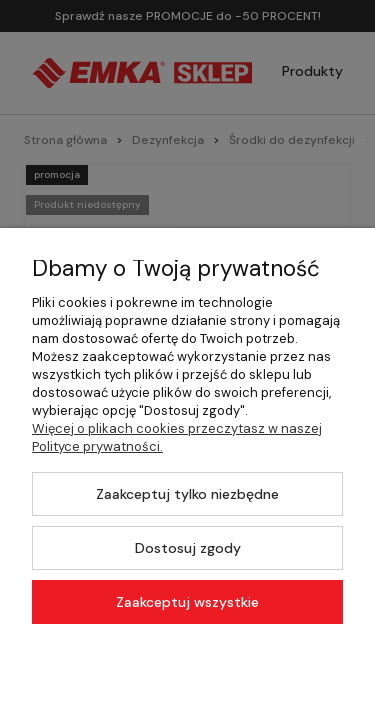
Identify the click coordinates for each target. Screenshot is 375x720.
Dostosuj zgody (188, 548)
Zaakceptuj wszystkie (187, 602)
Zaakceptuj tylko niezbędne (187, 494)
